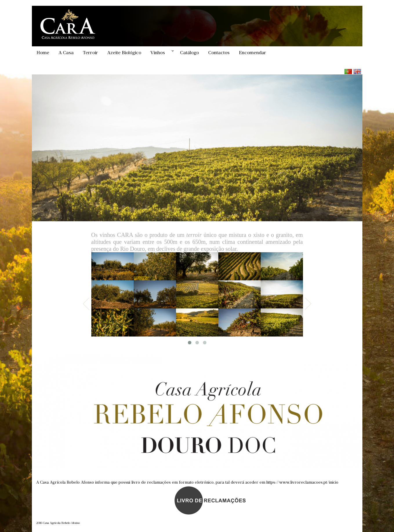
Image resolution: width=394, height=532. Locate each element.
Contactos (219, 53)
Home (43, 53)
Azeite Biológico (124, 53)
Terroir (90, 53)
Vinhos (160, 52)
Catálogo (189, 53)
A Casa (66, 53)
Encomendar (253, 53)
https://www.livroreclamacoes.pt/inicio (302, 482)
